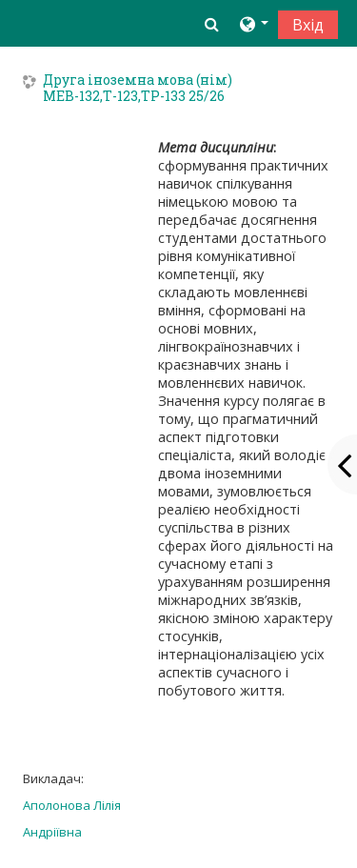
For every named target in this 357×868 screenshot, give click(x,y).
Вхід (308, 25)
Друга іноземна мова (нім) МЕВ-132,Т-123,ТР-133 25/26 (138, 89)
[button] (212, 24)
